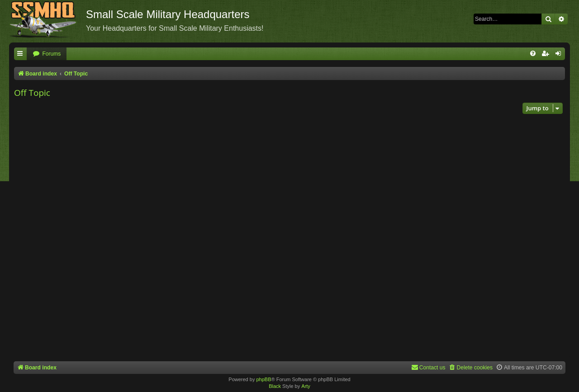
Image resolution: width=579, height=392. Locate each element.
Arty (306, 386)
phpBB (263, 379)
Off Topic (32, 93)
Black (275, 386)
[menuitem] (47, 54)
